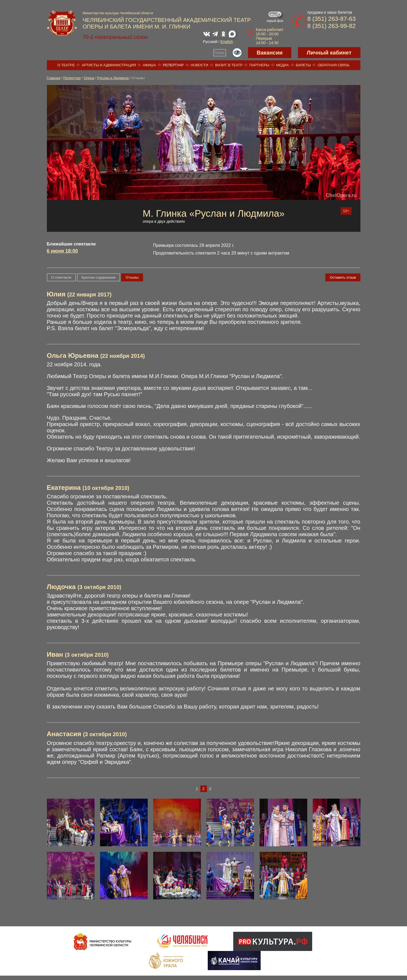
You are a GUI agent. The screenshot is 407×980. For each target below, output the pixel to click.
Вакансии (270, 53)
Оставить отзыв (343, 277)
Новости (200, 65)
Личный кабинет (329, 53)
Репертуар (173, 65)
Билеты (303, 65)
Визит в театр (229, 65)
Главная (54, 78)
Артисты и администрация (109, 65)
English (227, 42)
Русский (210, 42)
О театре (66, 65)
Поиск (220, 53)
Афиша (149, 65)
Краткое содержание (99, 277)
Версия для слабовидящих (237, 53)
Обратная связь (334, 65)
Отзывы (132, 277)
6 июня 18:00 (62, 251)
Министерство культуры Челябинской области (118, 13)
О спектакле (61, 277)
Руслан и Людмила (113, 78)
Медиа (283, 65)
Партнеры (259, 65)
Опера (89, 78)
